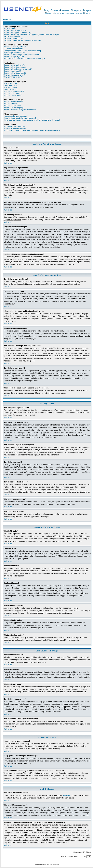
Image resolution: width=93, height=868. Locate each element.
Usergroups (76, 11)
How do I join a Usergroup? (14, 108)
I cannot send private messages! (16, 116)
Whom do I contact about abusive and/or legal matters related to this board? (32, 130)
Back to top (8, 163)
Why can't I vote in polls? (13, 77)
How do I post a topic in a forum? (16, 65)
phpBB (43, 865)
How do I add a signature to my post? (18, 69)
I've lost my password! (12, 36)
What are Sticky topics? (12, 93)
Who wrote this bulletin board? (15, 126)
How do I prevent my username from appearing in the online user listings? (31, 34)
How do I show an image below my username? (21, 55)
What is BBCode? (10, 83)
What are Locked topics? (13, 95)
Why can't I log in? (10, 29)
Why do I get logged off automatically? (18, 33)
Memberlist (64, 11)
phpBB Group (68, 795)
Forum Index (8, 19)
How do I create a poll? (12, 71)
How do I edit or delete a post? (15, 67)
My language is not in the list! (14, 53)
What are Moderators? (12, 104)
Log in (87, 13)
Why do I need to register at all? (15, 31)
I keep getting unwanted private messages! (20, 118)
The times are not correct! (13, 49)
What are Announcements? (14, 91)
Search (54, 11)
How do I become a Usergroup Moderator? (20, 110)
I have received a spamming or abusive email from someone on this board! (32, 120)
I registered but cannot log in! (14, 38)
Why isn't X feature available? (15, 128)
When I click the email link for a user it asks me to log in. (25, 59)
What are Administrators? (13, 102)
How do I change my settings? (15, 47)
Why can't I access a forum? (14, 75)
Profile (48, 13)
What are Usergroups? (12, 106)
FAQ (46, 11)
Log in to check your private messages (67, 13)
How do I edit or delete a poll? (15, 73)
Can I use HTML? (10, 85)
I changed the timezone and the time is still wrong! (22, 51)
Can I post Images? (11, 89)
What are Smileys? (11, 87)
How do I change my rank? (14, 57)
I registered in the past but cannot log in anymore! (22, 40)
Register (87, 11)
